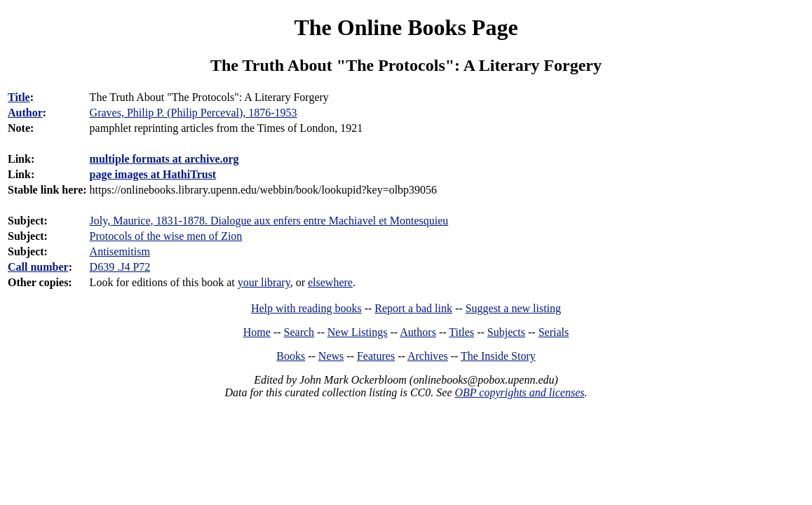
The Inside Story (498, 356)
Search (299, 332)
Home (257, 332)
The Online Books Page (406, 27)
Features (376, 356)
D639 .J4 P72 (120, 267)
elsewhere (330, 282)
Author (25, 113)
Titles (461, 332)
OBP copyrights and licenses (519, 392)
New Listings (358, 332)
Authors (418, 332)
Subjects (506, 332)
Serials (554, 332)
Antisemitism (120, 251)
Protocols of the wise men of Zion (166, 236)
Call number (38, 267)
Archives (428, 356)
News (331, 356)
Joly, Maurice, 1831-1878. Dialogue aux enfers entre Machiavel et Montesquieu (269, 221)
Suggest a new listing (513, 308)
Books (291, 356)
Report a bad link (413, 308)
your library (264, 282)
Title (19, 97)
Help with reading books (306, 308)
